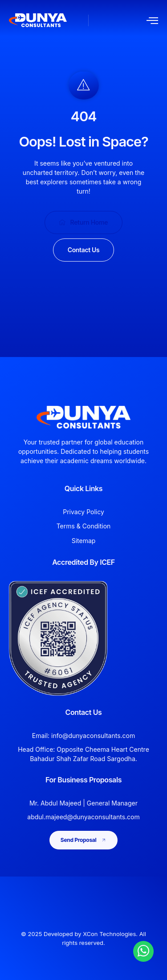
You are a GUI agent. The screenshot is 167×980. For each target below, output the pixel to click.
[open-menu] (152, 20)
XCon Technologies (109, 934)
